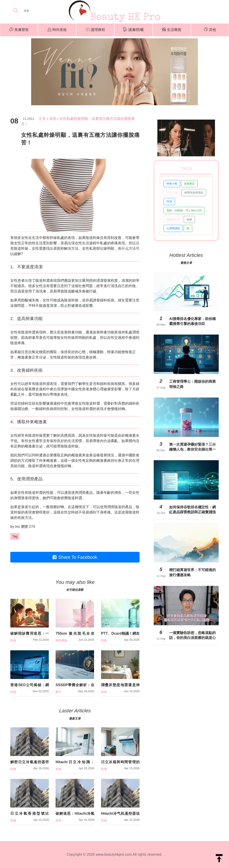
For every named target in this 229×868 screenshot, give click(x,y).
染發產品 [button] (189, 184)
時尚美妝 (57, 30)
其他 (210, 30)
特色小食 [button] (172, 184)
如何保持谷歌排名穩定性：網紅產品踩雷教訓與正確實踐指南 (192, 510)
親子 (58, 692)
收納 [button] (189, 219)
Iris (17, 527)
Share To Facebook (75, 557)
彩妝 (104, 640)
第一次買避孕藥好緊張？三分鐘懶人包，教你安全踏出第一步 (192, 447)
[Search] (41, 11)
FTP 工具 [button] (172, 193)
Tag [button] (15, 536)
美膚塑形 (19, 30)
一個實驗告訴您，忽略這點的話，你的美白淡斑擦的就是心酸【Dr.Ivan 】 (192, 635)
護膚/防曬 (134, 30)
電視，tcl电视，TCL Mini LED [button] (184, 211)
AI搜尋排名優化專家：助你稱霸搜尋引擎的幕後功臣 (192, 321)
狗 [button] (188, 228)
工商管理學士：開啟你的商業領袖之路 (192, 384)
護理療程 (95, 30)
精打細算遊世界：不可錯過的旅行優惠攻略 (192, 572)
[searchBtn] (16, 11)
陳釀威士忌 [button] (173, 219)
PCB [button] (169, 202)
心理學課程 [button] (173, 228)
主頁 (42, 119)
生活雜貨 (172, 30)
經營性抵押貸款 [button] (194, 193)
